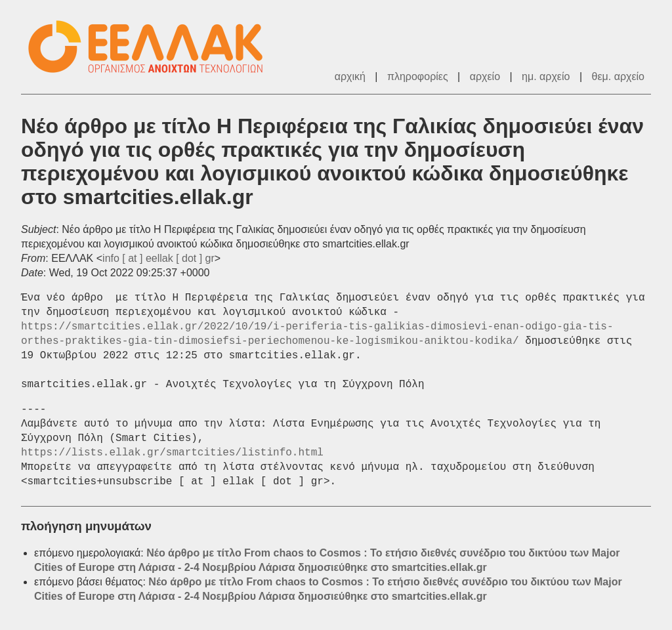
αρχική (350, 76)
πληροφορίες (418, 76)
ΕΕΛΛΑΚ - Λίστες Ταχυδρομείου (152, 47)
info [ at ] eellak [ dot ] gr (158, 258)
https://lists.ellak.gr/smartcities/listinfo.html (172, 453)
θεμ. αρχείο (618, 76)
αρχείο (485, 76)
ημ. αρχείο (546, 76)
